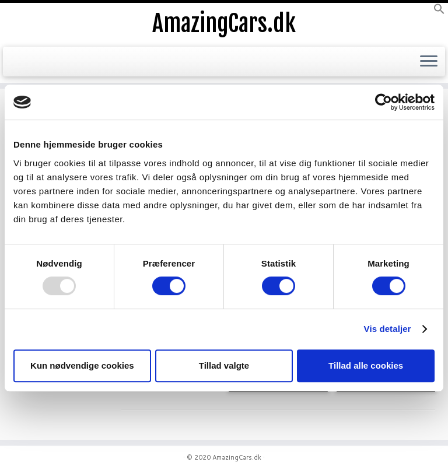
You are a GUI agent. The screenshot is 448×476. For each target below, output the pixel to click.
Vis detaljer (388, 329)
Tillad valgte (224, 365)
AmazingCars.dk (224, 23)
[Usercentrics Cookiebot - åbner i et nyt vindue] (384, 102)
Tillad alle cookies (366, 365)
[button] (439, 12)
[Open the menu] (429, 62)
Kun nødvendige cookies (82, 365)
